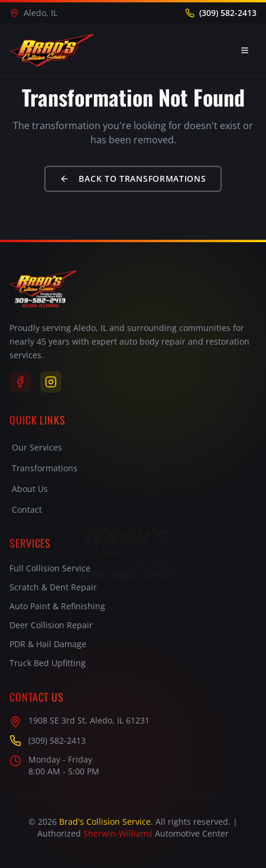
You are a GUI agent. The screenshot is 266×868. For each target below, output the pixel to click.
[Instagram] (51, 382)
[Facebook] (20, 382)
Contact (27, 509)
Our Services (37, 447)
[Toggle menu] (245, 50)
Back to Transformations (133, 179)
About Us (30, 489)
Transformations (45, 468)
